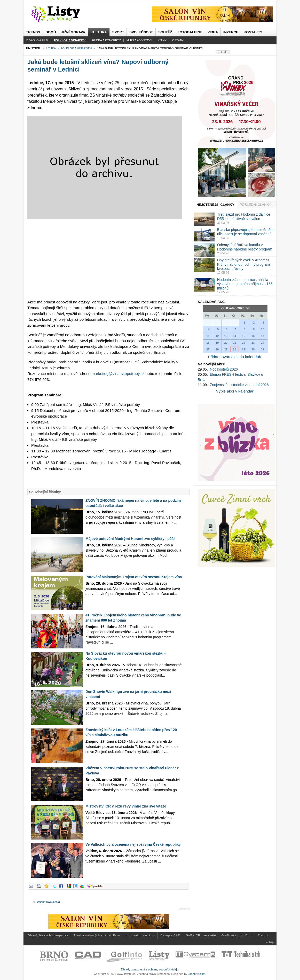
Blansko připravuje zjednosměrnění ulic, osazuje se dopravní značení (245, 232)
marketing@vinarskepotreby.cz (118, 374)
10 (263, 329)
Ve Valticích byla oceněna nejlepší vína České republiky (133, 844)
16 (253, 336)
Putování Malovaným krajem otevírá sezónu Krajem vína (134, 577)
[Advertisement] (109, 259)
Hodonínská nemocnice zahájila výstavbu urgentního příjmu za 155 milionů (245, 284)
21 (234, 343)
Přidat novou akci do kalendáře (235, 357)
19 (217, 343)
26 (217, 349)
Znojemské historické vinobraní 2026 (239, 385)
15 (243, 336)
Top (271, 942)
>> (247, 308)
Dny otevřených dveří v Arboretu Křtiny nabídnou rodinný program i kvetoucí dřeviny (244, 264)
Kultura (49, 48)
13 (226, 336)
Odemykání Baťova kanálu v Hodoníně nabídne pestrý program (245, 247)
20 (226, 343)
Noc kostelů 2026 (224, 369)
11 (208, 336)
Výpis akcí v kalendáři (235, 391)
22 (243, 343)
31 (263, 349)
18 (208, 343)
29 (243, 349)
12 (217, 336)
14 (234, 336)
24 (263, 343)
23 (253, 343)
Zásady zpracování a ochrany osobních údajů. (150, 969)
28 (234, 349)
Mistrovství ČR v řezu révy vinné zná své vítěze (126, 806)
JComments (184, 909)
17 (263, 336)
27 (226, 349)
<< (223, 308)
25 (208, 349)
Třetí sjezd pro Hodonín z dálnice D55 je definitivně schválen (244, 217)
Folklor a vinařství (76, 48)
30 (253, 349)
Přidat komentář (48, 902)
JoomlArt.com (197, 974)
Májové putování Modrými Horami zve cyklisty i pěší (130, 539)
